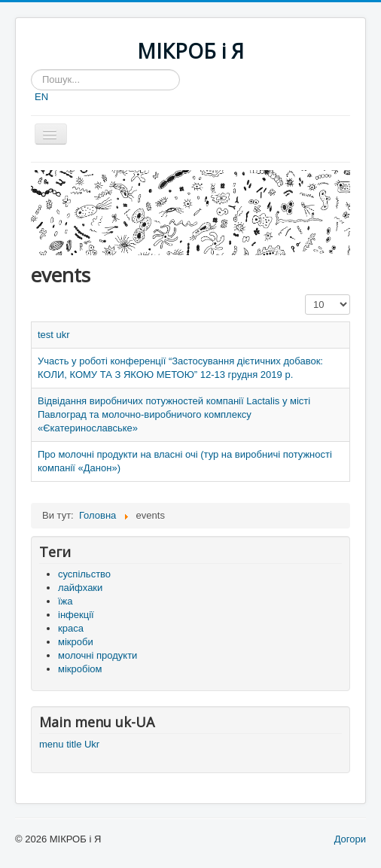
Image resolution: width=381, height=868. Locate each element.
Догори (350, 839)
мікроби (76, 642)
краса (71, 628)
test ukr (54, 335)
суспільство (84, 574)
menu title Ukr (69, 744)
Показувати (305, 295)
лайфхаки (80, 588)
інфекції (76, 615)
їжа (66, 601)
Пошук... (31, 70)
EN (41, 97)
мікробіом (80, 669)
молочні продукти (98, 655)
